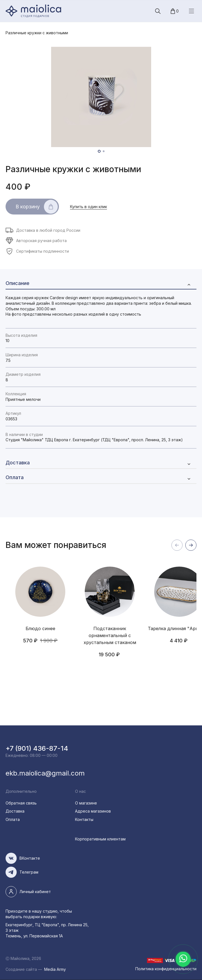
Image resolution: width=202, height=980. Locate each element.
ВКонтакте (30, 858)
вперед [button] (191, 545)
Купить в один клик (88, 207)
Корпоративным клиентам (100, 839)
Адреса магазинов (93, 811)
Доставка (15, 811)
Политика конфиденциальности (166, 969)
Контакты (84, 819)
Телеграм (29, 872)
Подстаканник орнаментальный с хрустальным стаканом (110, 635)
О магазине (86, 803)
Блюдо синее (40, 628)
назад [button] (177, 545)
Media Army (55, 969)
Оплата (13, 819)
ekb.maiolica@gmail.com (45, 773)
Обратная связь (21, 803)
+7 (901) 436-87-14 (37, 748)
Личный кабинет (35, 892)
